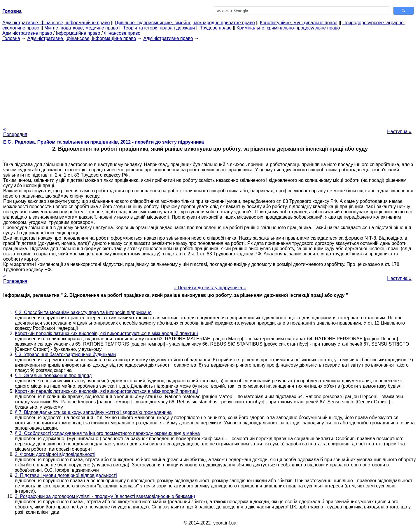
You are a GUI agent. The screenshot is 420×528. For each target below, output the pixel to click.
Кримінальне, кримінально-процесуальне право (288, 28)
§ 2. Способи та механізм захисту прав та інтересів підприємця (83, 312)
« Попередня (15, 132)
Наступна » (399, 131)
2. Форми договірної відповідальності (55, 454)
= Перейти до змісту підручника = (210, 288)
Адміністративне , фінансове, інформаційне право (82, 38)
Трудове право (216, 28)
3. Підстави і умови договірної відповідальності (66, 475)
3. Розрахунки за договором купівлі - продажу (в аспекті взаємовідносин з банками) (105, 496)
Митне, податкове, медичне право (81, 28)
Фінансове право (122, 33)
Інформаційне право (78, 33)
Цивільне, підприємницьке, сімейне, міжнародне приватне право (185, 23)
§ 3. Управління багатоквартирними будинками (65, 354)
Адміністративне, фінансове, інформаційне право (56, 23)
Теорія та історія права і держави (159, 28)
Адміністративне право (27, 33)
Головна (11, 38)
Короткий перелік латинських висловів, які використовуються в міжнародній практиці (106, 333)
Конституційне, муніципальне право (299, 23)
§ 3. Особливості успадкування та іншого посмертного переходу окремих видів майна (107, 433)
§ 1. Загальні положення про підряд (53, 375)
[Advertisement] (210, 82)
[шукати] (301, 11)
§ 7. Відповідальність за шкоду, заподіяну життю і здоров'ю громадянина (93, 412)
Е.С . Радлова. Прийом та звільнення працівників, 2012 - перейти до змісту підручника (104, 142)
